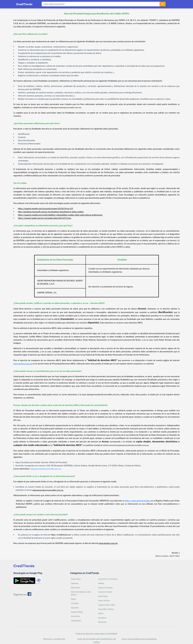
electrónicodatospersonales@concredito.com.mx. (129, 445)
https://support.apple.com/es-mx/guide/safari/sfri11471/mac (45, 218)
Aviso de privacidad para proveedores (139, 639)
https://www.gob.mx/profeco (138, 501)
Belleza (101, 583)
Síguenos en (22, 594)
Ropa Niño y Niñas (106, 609)
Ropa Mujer (103, 596)
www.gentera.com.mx (23, 364)
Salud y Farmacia (105, 588)
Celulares (75, 583)
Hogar (73, 599)
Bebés (101, 613)
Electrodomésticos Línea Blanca (81, 593)
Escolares (102, 618)
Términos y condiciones (54, 639)
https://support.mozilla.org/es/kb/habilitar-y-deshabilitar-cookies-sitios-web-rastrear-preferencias (60, 215)
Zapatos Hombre (105, 592)
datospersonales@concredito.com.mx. (66, 107)
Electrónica (75, 588)
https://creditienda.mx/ (61, 535)
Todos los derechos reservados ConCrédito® (96, 634)
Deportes (75, 608)
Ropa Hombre (104, 600)
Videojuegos (76, 621)
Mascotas (102, 622)
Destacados (76, 579)
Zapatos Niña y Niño (107, 605)
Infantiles (75, 603)
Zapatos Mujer (77, 612)
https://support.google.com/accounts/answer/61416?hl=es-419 (45, 209)
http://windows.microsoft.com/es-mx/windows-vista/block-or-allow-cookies (51, 212)
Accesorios (75, 616)
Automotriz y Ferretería (108, 579)
